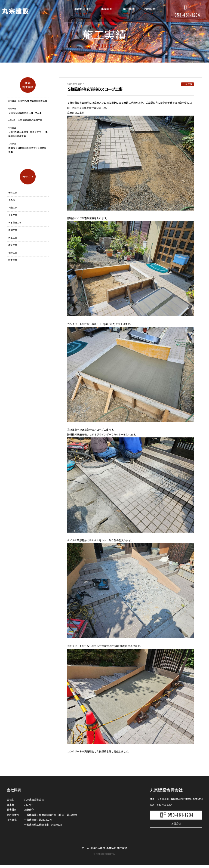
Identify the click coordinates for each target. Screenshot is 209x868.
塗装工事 (13, 230)
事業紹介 (113, 850)
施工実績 (128, 850)
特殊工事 (13, 192)
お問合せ (176, 824)
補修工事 (13, 253)
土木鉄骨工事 (15, 222)
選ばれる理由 (96, 850)
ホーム (80, 850)
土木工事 (13, 215)
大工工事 (13, 238)
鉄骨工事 (13, 260)
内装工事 (13, 207)
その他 (12, 200)
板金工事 (13, 245)
